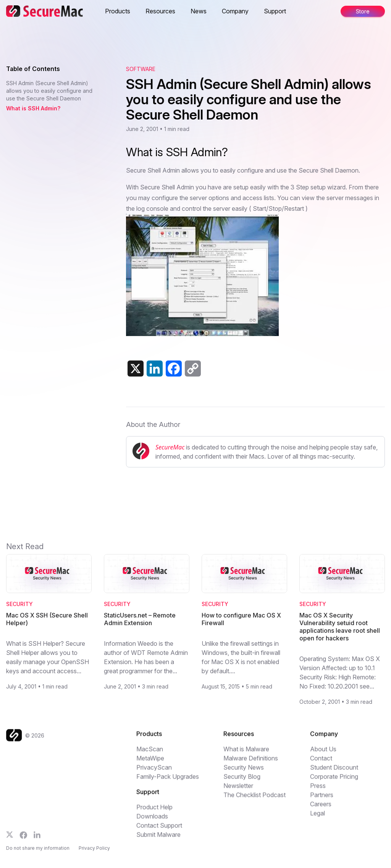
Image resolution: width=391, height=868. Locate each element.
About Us (323, 753)
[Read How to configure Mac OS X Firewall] (244, 574)
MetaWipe (150, 762)
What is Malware (246, 753)
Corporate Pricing (334, 781)
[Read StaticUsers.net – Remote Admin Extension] (147, 574)
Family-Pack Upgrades (168, 781)
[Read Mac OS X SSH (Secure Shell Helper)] (49, 574)
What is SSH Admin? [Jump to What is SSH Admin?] (33, 108)
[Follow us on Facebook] (23, 839)
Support (275, 11)
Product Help (154, 811)
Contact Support (159, 829)
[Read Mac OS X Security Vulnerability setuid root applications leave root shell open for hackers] (342, 574)
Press (318, 790)
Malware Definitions (251, 762)
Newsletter (238, 790)
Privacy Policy (94, 854)
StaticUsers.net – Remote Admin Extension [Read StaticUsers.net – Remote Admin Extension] (140, 619)
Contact (321, 762)
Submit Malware (158, 839)
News (199, 11)
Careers (321, 808)
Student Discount (334, 771)
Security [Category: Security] (19, 604)
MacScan (150, 753)
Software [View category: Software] (141, 69)
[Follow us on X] (10, 839)
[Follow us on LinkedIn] (37, 839)
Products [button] (118, 11)
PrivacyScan (154, 771)
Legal (317, 817)
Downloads (152, 820)
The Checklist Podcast (254, 799)
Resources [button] (160, 11)
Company (235, 11)
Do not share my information (38, 854)
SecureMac (170, 447)
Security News (244, 771)
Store (363, 11)
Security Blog (242, 781)
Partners (322, 799)
